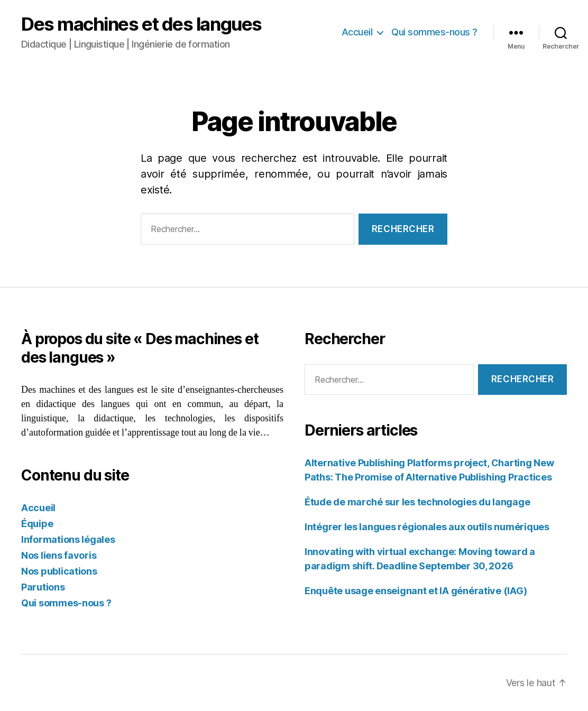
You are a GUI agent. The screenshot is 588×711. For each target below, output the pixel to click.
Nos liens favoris (59, 555)
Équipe (37, 524)
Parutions (43, 587)
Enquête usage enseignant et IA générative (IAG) (416, 591)
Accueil (357, 32)
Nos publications (59, 571)
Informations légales (68, 539)
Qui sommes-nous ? (434, 32)
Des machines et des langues (141, 24)
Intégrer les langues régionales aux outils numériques (427, 527)
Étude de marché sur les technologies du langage (417, 502)
